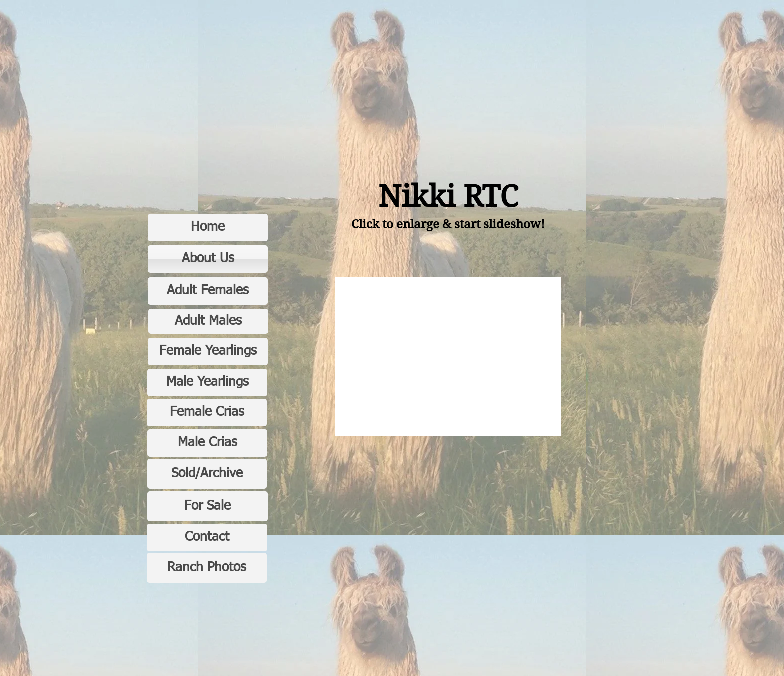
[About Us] (208, 259)
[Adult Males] (208, 321)
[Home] (208, 227)
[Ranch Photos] (207, 568)
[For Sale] (208, 506)
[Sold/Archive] (207, 474)
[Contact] (207, 538)
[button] (448, 357)
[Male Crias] (207, 443)
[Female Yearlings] (208, 352)
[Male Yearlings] (207, 383)
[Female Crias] (207, 413)
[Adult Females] (208, 291)
